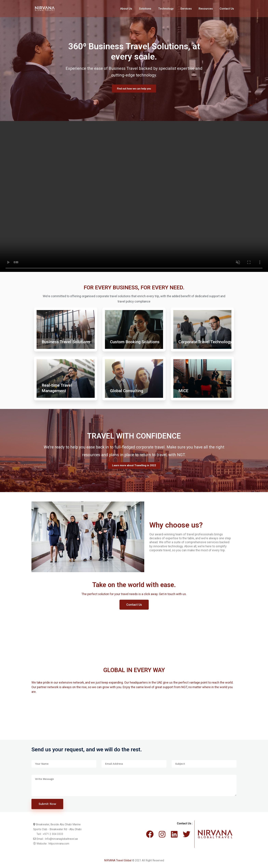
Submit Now (47, 804)
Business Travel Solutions (66, 342)
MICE (183, 391)
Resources (206, 9)
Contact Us (227, 9)
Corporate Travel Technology (205, 342)
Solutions (145, 9)
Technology (166, 9)
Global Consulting (127, 391)
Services (186, 9)
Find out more (134, 90)
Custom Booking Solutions (135, 342)
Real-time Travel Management (57, 388)
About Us (126, 9)
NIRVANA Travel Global (118, 860)
